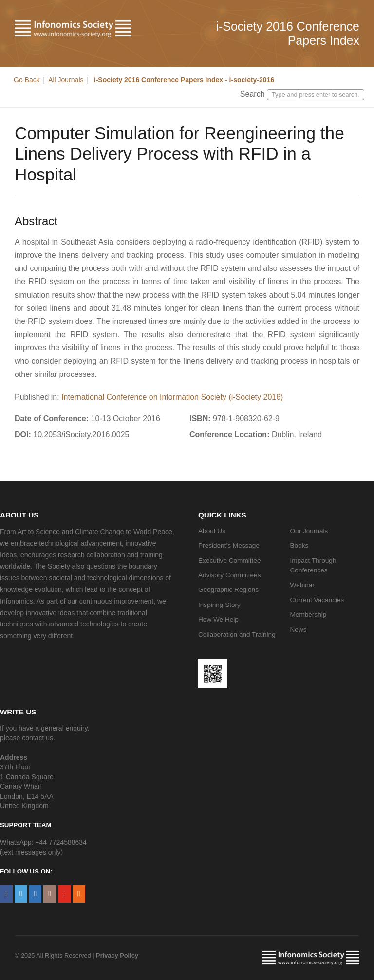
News (299, 630)
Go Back (27, 80)
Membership (309, 615)
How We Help (218, 619)
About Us (212, 531)
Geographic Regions (228, 590)
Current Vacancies (317, 600)
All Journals (66, 80)
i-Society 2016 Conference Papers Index (288, 33)
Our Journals (309, 531)
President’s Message (229, 545)
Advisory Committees (229, 575)
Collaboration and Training (237, 634)
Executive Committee (229, 561)
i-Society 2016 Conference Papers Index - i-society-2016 (183, 80)
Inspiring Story (219, 605)
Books (299, 545)
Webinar (302, 585)
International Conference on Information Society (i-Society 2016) (172, 397)
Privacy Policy (117, 955)
